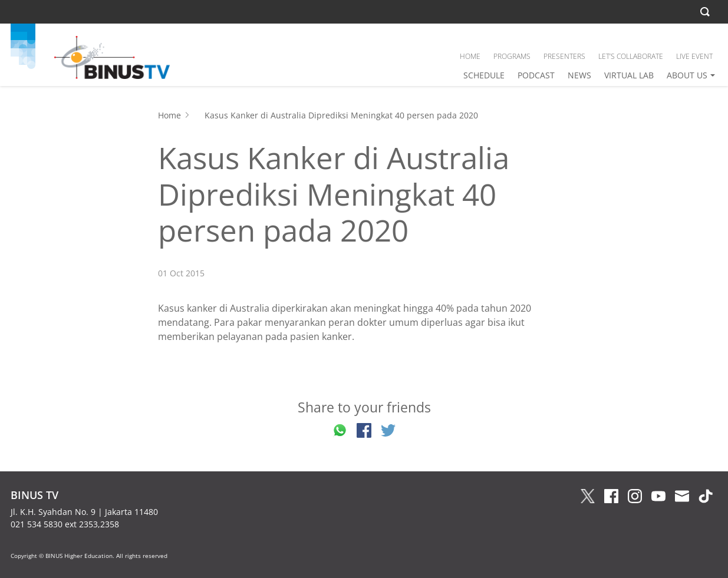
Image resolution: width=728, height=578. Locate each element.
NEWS (579, 75)
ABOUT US (687, 75)
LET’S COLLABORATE (631, 56)
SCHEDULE (484, 75)
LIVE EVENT (694, 56)
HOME (470, 56)
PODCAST (536, 75)
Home (169, 115)
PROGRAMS (512, 56)
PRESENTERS (564, 56)
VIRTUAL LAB (629, 75)
